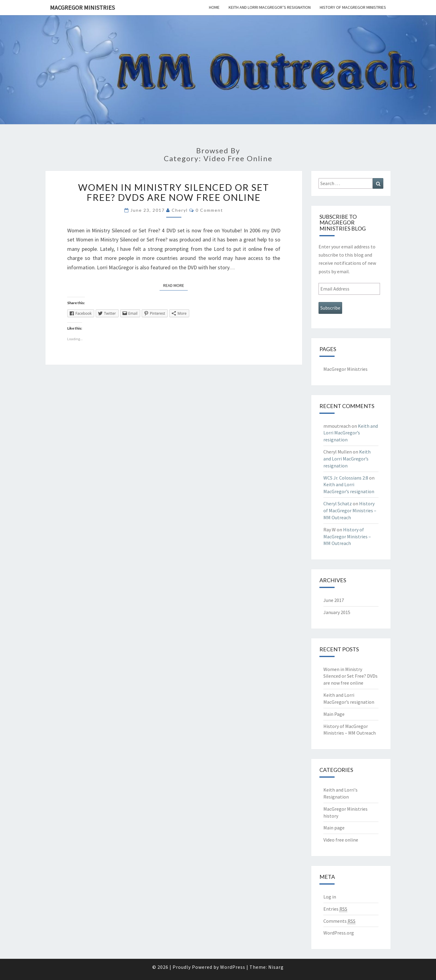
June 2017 (334, 600)
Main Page (334, 714)
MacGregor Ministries (82, 7)
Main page (334, 828)
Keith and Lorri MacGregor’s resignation (270, 7)
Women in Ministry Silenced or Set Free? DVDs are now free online (174, 192)
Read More (175, 285)
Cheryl (180, 210)
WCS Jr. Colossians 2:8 (346, 478)
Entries (335, 909)
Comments (339, 921)
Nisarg (276, 967)
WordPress (233, 967)
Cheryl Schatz (338, 503)
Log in (330, 897)
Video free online (341, 840)
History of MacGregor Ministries (353, 7)
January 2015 (337, 612)
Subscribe (330, 308)
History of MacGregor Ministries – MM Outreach (350, 510)
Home (214, 7)
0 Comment (209, 210)
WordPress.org (339, 933)
